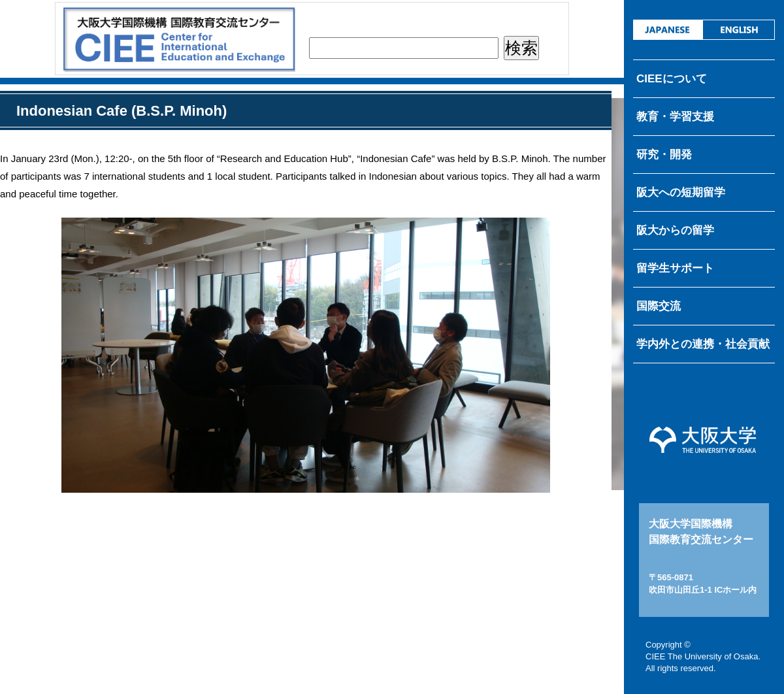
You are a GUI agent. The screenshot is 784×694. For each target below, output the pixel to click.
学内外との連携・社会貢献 (703, 344)
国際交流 (659, 306)
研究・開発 (664, 155)
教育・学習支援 (675, 117)
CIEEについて (672, 79)
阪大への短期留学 (681, 192)
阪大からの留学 (675, 230)
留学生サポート (675, 268)
